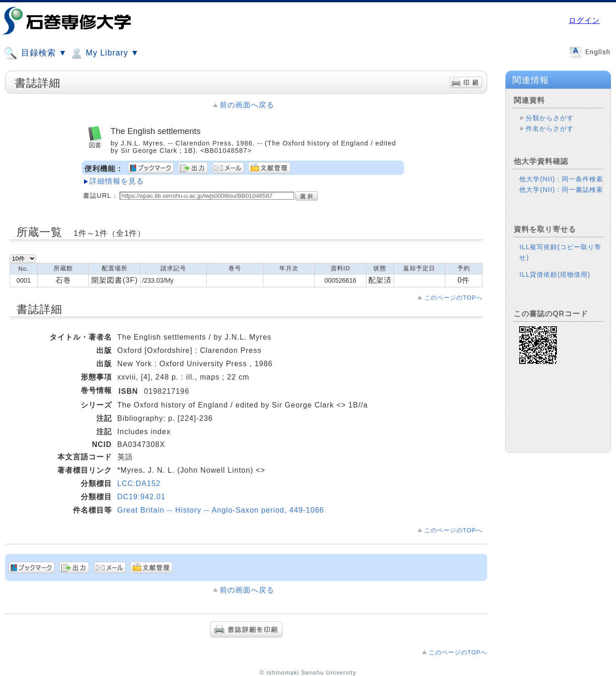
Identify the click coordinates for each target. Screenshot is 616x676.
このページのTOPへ (453, 298)
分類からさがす (550, 118)
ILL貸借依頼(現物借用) (555, 274)
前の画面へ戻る (247, 105)
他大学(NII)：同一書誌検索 (561, 190)
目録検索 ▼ (35, 53)
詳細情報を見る (117, 181)
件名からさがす (550, 128)
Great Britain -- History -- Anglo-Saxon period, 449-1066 (221, 510)
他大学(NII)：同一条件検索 (561, 179)
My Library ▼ (104, 53)
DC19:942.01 (142, 497)
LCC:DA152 (139, 483)
